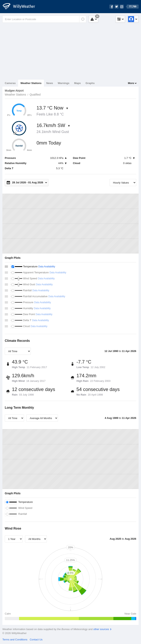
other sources (101, 629)
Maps (78, 83)
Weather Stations (31, 83)
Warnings (64, 83)
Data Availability (47, 267)
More (131, 83)
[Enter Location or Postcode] (44, 19)
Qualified (35, 95)
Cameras (10, 83)
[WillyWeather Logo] (21, 7)
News (50, 83)
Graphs (90, 83)
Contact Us (36, 640)
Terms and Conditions (15, 640)
